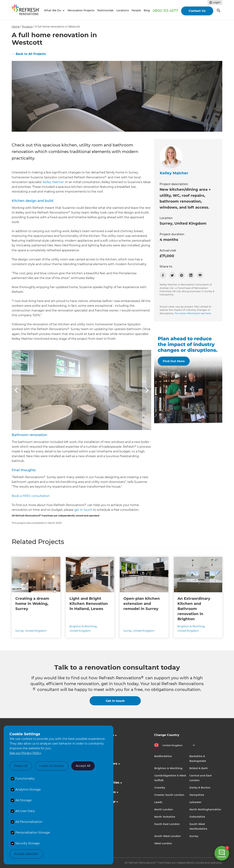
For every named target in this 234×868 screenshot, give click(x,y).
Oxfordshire (197, 817)
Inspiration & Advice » (100, 735)
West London (163, 843)
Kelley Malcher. (53, 182)
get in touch (83, 510)
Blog (147, 10)
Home (16, 27)
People (136, 10)
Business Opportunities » (102, 783)
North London (164, 809)
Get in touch (115, 701)
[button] (54, 10)
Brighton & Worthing (168, 768)
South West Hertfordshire (198, 826)
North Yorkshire (165, 817)
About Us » (91, 754)
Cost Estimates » (96, 745)
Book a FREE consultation (31, 496)
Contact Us (197, 11)
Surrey (194, 836)
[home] (27, 11)
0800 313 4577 (165, 11)
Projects (27, 27)
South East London (167, 824)
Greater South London (169, 795)
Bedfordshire (163, 756)
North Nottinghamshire (205, 809)
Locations (123, 10)
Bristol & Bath (199, 768)
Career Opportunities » (101, 792)
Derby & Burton (200, 788)
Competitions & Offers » (101, 764)
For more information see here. (193, 313)
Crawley (160, 788)
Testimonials (105, 10)
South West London (168, 836)
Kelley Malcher (174, 173)
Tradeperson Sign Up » (100, 802)
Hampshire (197, 795)
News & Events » (96, 773)
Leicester (195, 802)
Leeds (158, 802)
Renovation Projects (81, 10)
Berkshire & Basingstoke (198, 759)
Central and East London (201, 778)
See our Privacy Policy (25, 753)
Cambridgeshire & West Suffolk (170, 778)
